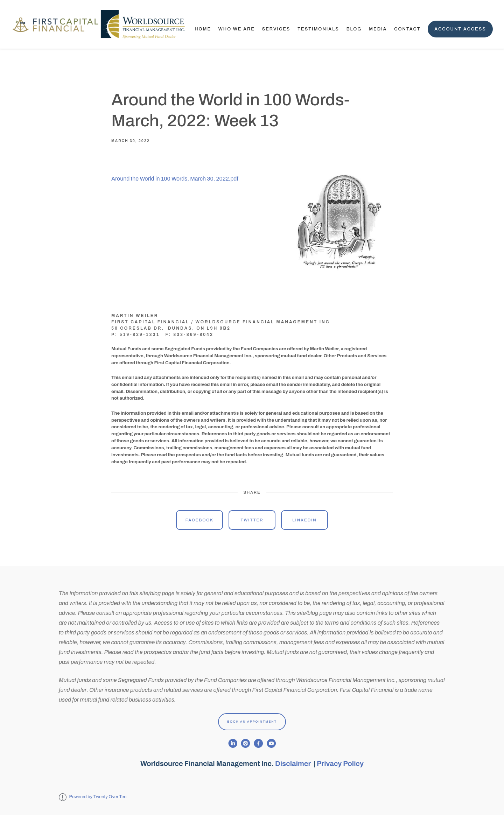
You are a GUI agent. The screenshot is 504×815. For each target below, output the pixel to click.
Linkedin (304, 520)
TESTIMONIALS (318, 29)
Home (203, 29)
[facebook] (258, 743)
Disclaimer (294, 764)
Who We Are (237, 29)
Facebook (199, 520)
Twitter (252, 520)
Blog (354, 29)
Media (378, 29)
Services (276, 29)
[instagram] (246, 743)
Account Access (460, 29)
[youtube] (271, 743)
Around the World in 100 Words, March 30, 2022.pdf (175, 179)
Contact (407, 29)
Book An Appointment (252, 722)
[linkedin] (233, 743)
